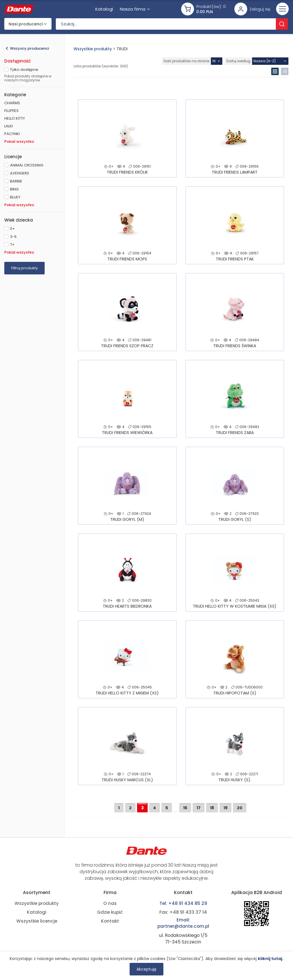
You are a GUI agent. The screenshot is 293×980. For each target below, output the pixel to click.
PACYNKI (12, 136)
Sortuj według (238, 64)
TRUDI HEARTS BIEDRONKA (127, 609)
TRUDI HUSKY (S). (235, 782)
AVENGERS (20, 176)
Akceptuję (146, 969)
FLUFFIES (11, 113)
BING (14, 192)
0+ (12, 231)
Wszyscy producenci (29, 51)
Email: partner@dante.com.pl (183, 923)
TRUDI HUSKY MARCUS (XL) (127, 782)
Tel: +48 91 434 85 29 (183, 903)
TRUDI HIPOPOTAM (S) (235, 696)
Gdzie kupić (110, 912)
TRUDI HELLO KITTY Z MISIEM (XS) (127, 696)
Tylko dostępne (24, 72)
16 (185, 810)
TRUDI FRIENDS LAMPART (235, 175)
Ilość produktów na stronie (186, 64)
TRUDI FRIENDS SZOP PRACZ (127, 348)
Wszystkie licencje (37, 922)
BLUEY (15, 200)
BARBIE (16, 184)
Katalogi (37, 912)
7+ (12, 247)
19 (225, 810)
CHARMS (12, 106)
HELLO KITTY (15, 121)
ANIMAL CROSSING (27, 168)
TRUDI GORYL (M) (127, 522)
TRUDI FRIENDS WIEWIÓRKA (127, 435)
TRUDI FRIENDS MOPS (127, 262)
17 (199, 810)
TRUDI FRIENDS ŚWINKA (235, 348)
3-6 (13, 239)
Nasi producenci (26, 27)
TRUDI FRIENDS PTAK (235, 262)
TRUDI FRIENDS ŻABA (235, 435)
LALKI (9, 129)
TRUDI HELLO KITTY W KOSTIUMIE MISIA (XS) (235, 609)
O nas (110, 903)
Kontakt (110, 922)
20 (240, 810)
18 (212, 810)
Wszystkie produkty (93, 51)
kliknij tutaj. (271, 959)
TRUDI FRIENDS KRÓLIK (127, 175)
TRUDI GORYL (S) (235, 522)
